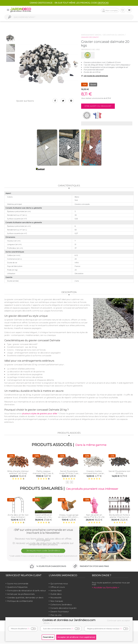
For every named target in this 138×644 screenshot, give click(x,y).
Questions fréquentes (17, 587)
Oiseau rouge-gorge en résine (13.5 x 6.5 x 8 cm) (69, 517)
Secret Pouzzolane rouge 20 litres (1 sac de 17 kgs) (69, 474)
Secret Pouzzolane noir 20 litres (119, 472)
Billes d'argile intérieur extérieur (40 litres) (18, 472)
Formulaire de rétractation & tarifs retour (27, 591)
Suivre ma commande (18, 584)
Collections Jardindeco (61, 605)
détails (48, 623)
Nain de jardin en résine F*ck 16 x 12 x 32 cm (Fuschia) (94, 517)
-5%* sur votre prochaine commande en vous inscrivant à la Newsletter (43, 532)
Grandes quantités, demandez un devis (25, 598)
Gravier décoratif (90, 37)
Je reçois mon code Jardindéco (43, 551)
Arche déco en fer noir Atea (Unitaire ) (18, 516)
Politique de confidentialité (20, 601)
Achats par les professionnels (21, 594)
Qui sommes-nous (59, 584)
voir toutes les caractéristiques (95, 76)
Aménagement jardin (91, 35)
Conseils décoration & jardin (63, 608)
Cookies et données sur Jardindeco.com (69, 620)
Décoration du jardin (114, 35)
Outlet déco (56, 594)
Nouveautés (56, 598)
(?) (28, 629)
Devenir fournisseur (60, 612)
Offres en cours (58, 587)
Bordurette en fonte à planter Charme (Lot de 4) (119, 517)
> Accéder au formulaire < (106, 588)
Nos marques (57, 601)
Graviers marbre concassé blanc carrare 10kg (94, 474)
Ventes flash (56, 591)
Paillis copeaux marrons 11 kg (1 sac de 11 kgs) (43, 474)
